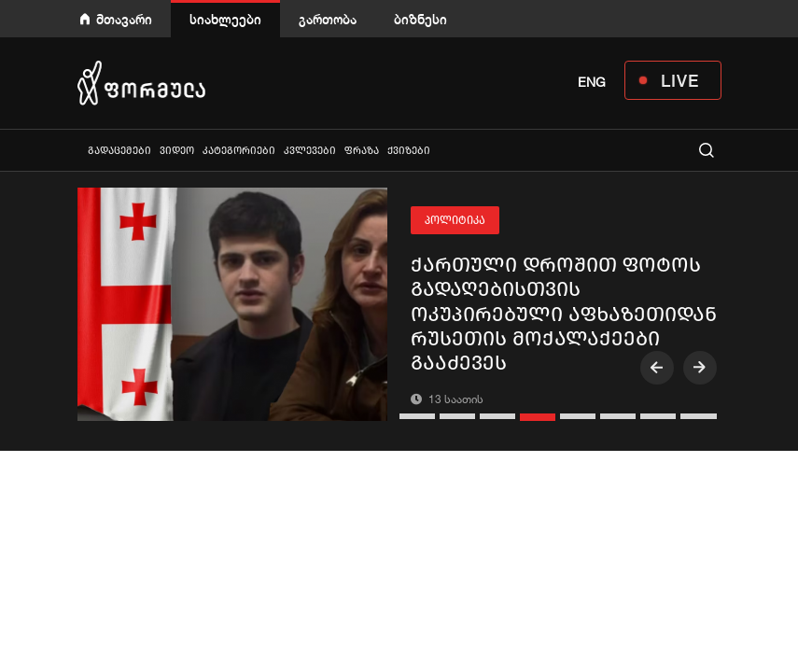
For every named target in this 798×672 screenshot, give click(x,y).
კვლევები (310, 151)
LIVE (680, 80)
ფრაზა (362, 151)
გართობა (328, 19)
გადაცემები (119, 151)
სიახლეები (225, 19)
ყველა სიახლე (79, 150)
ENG (592, 82)
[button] (420, 416)
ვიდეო (177, 151)
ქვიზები (409, 151)
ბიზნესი (420, 19)
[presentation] (657, 368)
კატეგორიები (239, 151)
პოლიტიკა (455, 220)
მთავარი (124, 19)
